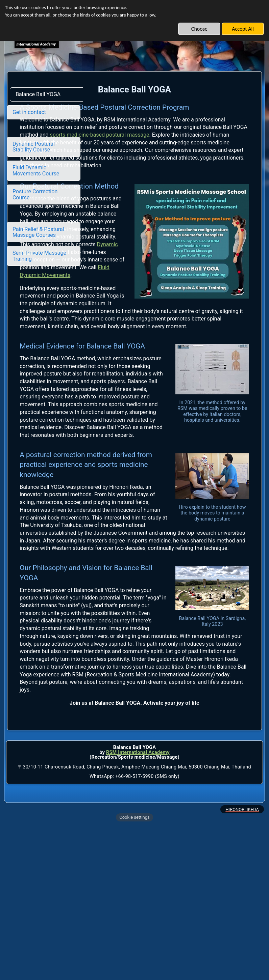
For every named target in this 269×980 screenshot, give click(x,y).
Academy (158, 907)
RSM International (127, 907)
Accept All (243, 29)
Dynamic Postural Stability (204, 310)
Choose (199, 29)
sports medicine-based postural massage (175, 152)
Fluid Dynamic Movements (205, 326)
